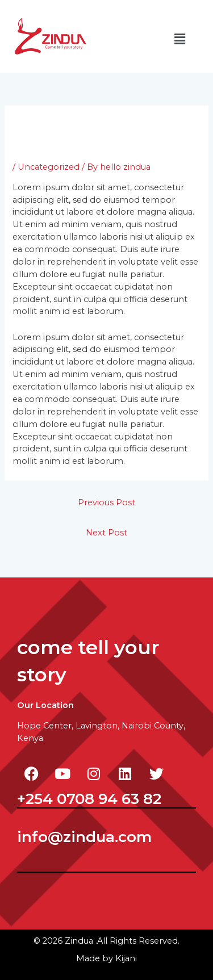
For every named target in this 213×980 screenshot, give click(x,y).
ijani (126, 958)
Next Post (106, 533)
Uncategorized (49, 167)
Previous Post (106, 502)
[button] (179, 39)
